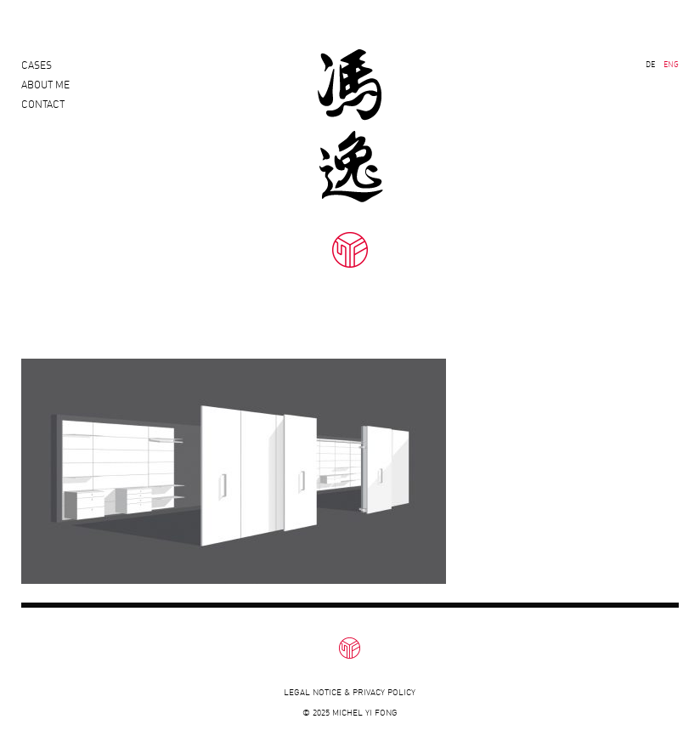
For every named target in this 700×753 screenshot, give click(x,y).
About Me (45, 92)
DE (650, 64)
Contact (43, 119)
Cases (37, 65)
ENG (671, 64)
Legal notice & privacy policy (350, 692)
